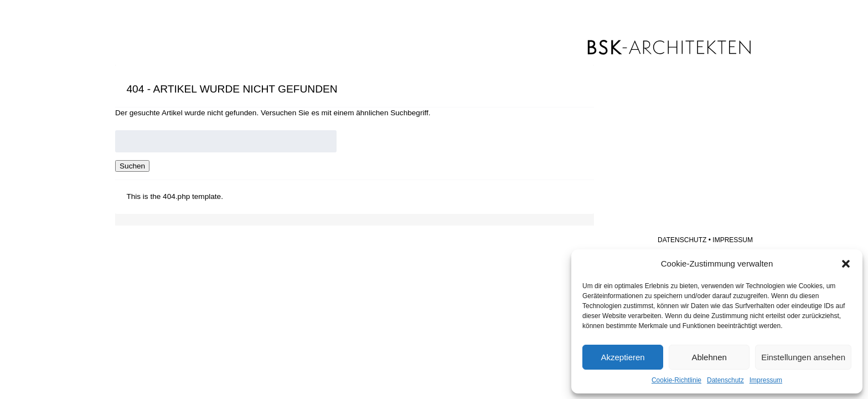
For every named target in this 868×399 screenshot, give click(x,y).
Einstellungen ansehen (803, 357)
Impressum (766, 380)
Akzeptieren (622, 357)
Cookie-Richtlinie (676, 380)
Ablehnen (709, 357)
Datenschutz (725, 380)
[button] (846, 264)
